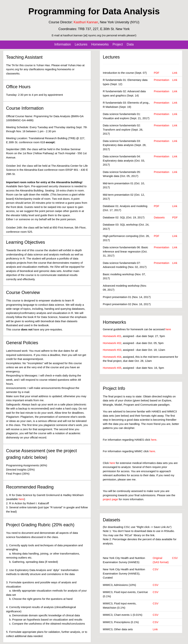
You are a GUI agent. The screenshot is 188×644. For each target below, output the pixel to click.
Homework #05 (112, 368)
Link (175, 73)
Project (118, 44)
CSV (175, 558)
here (21, 499)
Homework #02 (112, 343)
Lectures (81, 44)
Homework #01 (112, 336)
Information (63, 44)
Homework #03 (112, 350)
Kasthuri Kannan (86, 22)
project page (110, 499)
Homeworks (100, 44)
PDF (157, 73)
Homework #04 (112, 357)
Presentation (162, 80)
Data (130, 44)
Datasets (159, 217)
